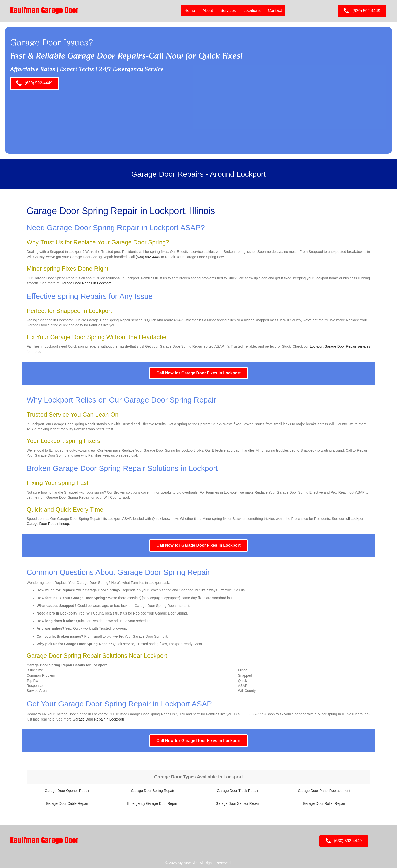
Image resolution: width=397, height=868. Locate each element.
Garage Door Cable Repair (67, 803)
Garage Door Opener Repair (67, 791)
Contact (275, 10)
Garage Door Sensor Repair (238, 803)
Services (228, 10)
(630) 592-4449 (148, 257)
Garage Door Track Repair (238, 791)
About (208, 10)
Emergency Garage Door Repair (153, 803)
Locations (252, 10)
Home (190, 10)
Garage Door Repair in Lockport (86, 283)
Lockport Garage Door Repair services (340, 346)
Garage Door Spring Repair (152, 791)
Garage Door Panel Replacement (324, 791)
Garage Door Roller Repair (324, 803)
